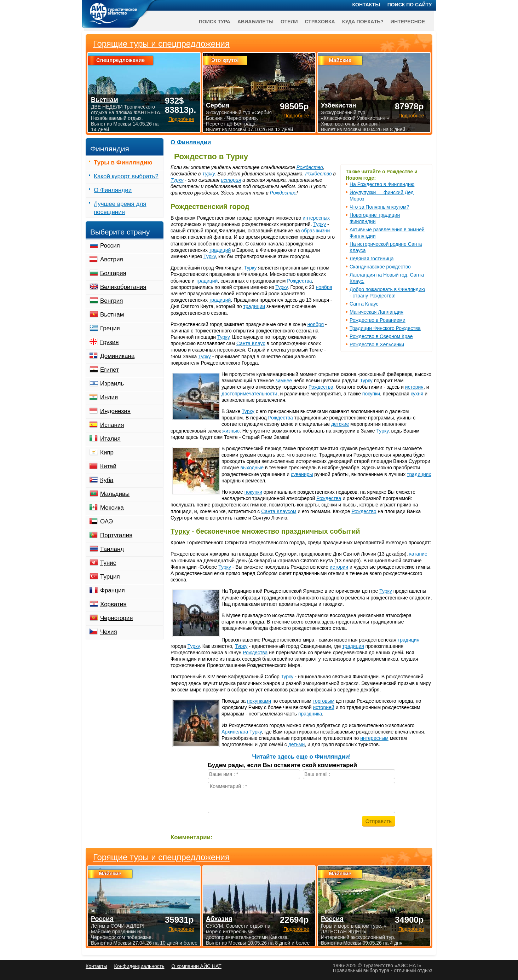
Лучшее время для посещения (120, 208)
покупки (371, 394)
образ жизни (316, 231)
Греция (110, 328)
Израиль (112, 384)
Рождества (299, 281)
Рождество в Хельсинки (377, 344)
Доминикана (117, 356)
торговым (324, 701)
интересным (374, 738)
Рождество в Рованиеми (378, 320)
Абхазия (219, 919)
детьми (297, 744)
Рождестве (283, 193)
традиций (220, 250)
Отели (289, 22)
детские (340, 424)
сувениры (302, 474)
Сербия (218, 105)
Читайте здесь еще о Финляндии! (301, 757)
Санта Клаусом (279, 511)
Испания (112, 425)
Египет (110, 370)
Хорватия (113, 604)
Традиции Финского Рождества (385, 328)
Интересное (408, 22)
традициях (419, 474)
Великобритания (123, 287)
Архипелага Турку (241, 732)
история (231, 180)
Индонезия (115, 411)
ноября (324, 287)
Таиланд (112, 549)
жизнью (231, 431)
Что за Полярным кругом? (379, 207)
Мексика (112, 508)
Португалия (116, 535)
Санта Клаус (364, 304)
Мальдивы (115, 494)
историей (324, 707)
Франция (113, 590)
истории (339, 567)
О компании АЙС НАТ (197, 966)
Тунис (108, 563)
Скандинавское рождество (380, 267)
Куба (107, 480)
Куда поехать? (363, 22)
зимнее (284, 381)
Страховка (320, 22)
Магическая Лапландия (376, 312)
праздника (310, 714)
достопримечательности (249, 394)
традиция (408, 640)
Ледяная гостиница (372, 259)
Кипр (107, 453)
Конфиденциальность (139, 966)
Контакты (366, 5)
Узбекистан (339, 105)
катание (418, 554)
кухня (417, 394)
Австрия (112, 259)
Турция (110, 577)
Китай (108, 466)
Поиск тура (215, 22)
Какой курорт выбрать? (126, 176)
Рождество (310, 167)
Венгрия (112, 301)
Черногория (117, 618)
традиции (254, 306)
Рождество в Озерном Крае (381, 336)
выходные (252, 468)
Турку (208, 174)
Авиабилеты (255, 22)
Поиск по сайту (410, 5)
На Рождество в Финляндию (382, 184)
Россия (110, 246)
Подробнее (181, 929)
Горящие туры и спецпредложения (161, 857)
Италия (110, 439)
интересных (316, 218)
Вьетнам (112, 315)
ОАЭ (107, 521)
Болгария (113, 273)
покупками (259, 701)
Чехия (109, 632)
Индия (109, 397)
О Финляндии (191, 142)
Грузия (110, 342)
